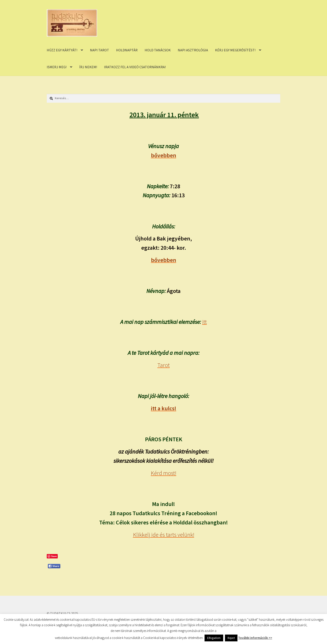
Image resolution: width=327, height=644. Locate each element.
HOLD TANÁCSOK (158, 50)
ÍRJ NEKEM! (88, 67)
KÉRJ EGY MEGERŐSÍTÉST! (235, 50)
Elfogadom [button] (214, 638)
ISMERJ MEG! (57, 67)
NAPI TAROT (100, 50)
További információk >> (255, 638)
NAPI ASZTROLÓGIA (193, 50)
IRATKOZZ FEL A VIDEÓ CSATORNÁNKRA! (135, 67)
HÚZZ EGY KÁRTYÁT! (62, 50)
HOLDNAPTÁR (127, 50)
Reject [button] (231, 638)
